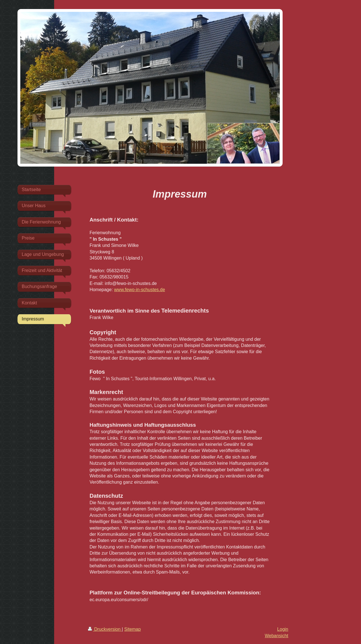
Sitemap (132, 629)
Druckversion (105, 629)
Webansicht (277, 636)
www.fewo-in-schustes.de (140, 290)
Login (283, 629)
